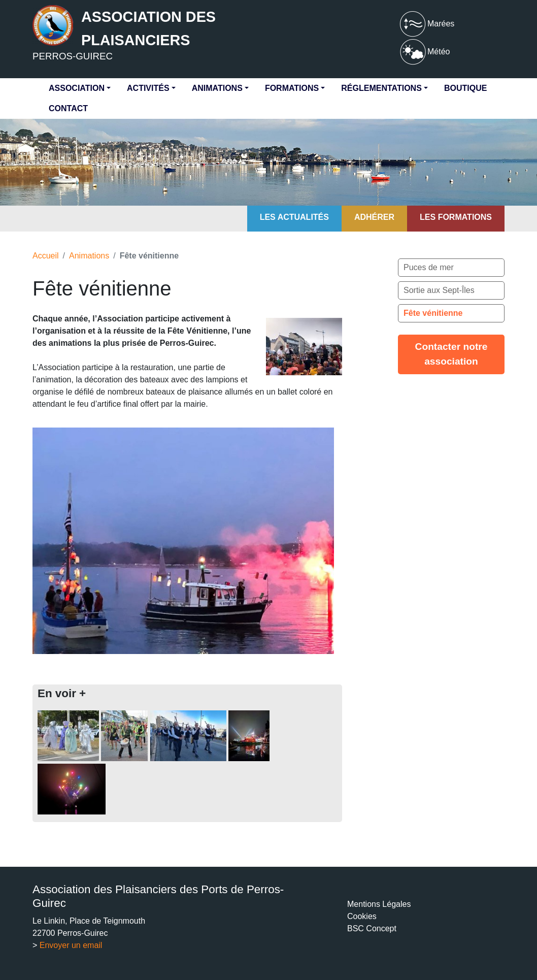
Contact (68, 108)
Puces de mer (429, 267)
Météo (424, 52)
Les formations (456, 217)
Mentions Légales (379, 904)
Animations (217, 88)
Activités (148, 88)
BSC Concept (372, 928)
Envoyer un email (71, 945)
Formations (292, 88)
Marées (426, 24)
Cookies (362, 916)
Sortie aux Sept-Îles (439, 290)
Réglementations (381, 88)
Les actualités (294, 217)
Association (77, 88)
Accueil (46, 256)
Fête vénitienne (433, 313)
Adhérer (374, 217)
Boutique (465, 88)
